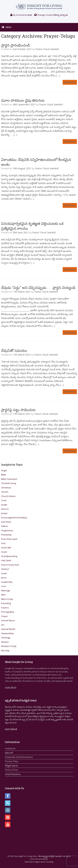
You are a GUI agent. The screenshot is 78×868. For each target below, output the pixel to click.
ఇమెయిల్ (9, 753)
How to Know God (10, 565)
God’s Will (6, 548)
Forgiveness (7, 530)
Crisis (4, 500)
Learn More (11, 687)
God (3, 543)
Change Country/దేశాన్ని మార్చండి (51, 15)
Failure (4, 526)
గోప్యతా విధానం (11, 766)
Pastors (5, 608)
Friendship (6, 535)
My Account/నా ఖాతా (21, 15)
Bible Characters (9, 479)
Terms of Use (11, 770)
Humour (5, 569)
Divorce (5, 509)
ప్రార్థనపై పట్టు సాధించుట (18, 410)
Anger (4, 470)
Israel (4, 573)
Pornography (8, 612)
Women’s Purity (9, 646)
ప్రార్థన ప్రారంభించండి (15, 45)
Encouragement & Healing (14, 517)
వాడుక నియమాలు (13, 774)
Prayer (4, 616)
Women (5, 642)
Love (4, 586)
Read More (70, 82)
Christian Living (9, 483)
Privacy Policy (12, 761)
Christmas (6, 488)
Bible (4, 475)
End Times (6, 522)
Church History (8, 496)
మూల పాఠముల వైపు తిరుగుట (23, 100)
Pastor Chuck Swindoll (47, 49)
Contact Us (10, 748)
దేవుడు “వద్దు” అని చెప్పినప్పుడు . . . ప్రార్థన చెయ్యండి (38, 287)
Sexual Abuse (8, 620)
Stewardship (7, 633)
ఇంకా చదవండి (11, 729)
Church (5, 492)
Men (3, 595)
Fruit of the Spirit (9, 539)
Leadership (7, 582)
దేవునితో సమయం (14, 350)
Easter (4, 513)
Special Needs (8, 629)
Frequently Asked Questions (19, 757)
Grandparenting (9, 556)
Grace (4, 552)
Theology (6, 638)
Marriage (6, 590)
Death (4, 505)
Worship (5, 651)
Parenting (6, 603)
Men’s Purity (7, 599)
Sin (3, 625)
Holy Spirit (6, 560)
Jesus (4, 578)
